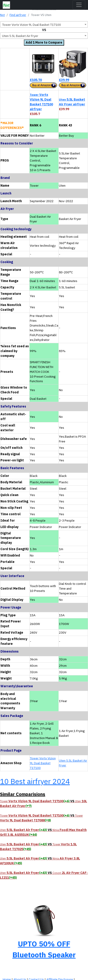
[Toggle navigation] (79, 5)
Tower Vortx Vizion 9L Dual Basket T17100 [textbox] (31, 25)
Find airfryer (18, 15)
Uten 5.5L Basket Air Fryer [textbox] (20, 36)
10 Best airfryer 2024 (35, 781)
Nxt (2, 15)
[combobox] (44, 24)
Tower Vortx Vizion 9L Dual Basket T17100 (43, 763)
